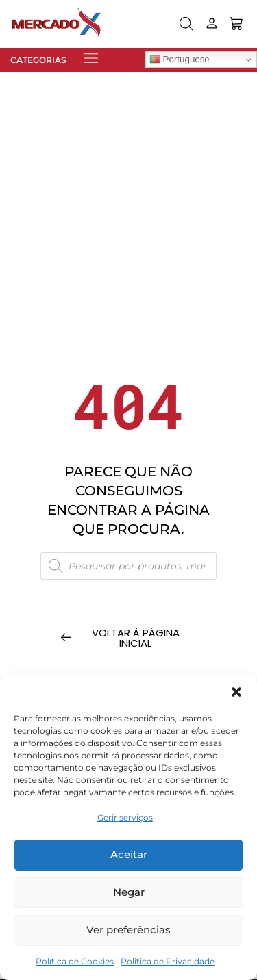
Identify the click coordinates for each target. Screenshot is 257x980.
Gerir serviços (125, 817)
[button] (236, 692)
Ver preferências (128, 930)
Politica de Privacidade (168, 961)
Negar (129, 892)
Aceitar (129, 854)
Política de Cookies (75, 961)
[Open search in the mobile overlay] (186, 24)
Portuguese (180, 60)
